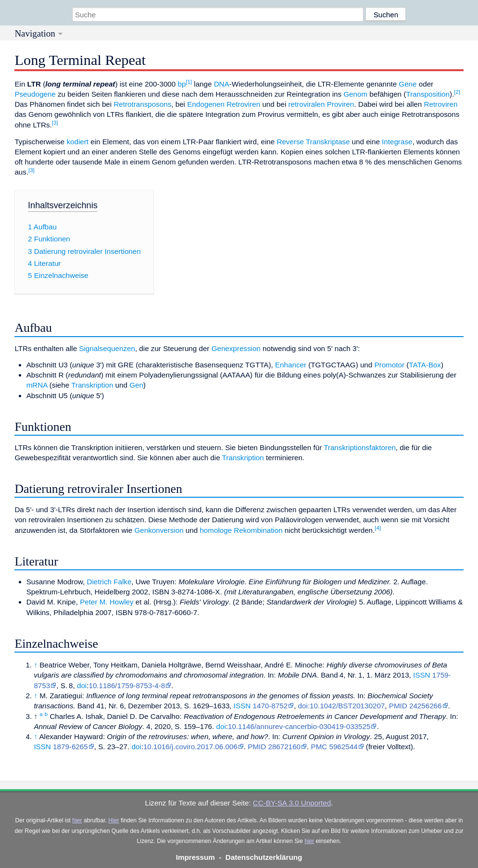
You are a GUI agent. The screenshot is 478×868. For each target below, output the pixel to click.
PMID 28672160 (274, 747)
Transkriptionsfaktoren (360, 447)
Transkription (92, 385)
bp (182, 84)
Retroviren (440, 104)
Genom (355, 94)
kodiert (77, 142)
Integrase (397, 142)
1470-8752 (270, 706)
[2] (457, 92)
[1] (189, 82)
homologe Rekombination (241, 530)
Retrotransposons (142, 104)
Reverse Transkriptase (313, 142)
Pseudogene (35, 94)
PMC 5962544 (334, 747)
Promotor (389, 365)
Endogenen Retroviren (224, 104)
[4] (378, 528)
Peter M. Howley (107, 602)
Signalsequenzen (107, 348)
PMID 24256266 (415, 706)
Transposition (428, 94)
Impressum (195, 857)
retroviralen (306, 104)
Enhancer (291, 365)
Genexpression (236, 348)
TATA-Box (425, 365)
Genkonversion (159, 530)
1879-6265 (70, 747)
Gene (408, 84)
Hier (113, 820)
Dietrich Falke (109, 582)
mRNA (37, 385)
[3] (55, 123)
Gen (136, 385)
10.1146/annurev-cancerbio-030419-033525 (299, 726)
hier (77, 820)
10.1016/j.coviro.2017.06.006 (190, 747)
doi (82, 686)
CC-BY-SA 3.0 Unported (292, 803)
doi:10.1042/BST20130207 (342, 706)
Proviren (341, 104)
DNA (222, 84)
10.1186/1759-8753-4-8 (127, 686)
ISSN (421, 675)
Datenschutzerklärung (264, 857)
